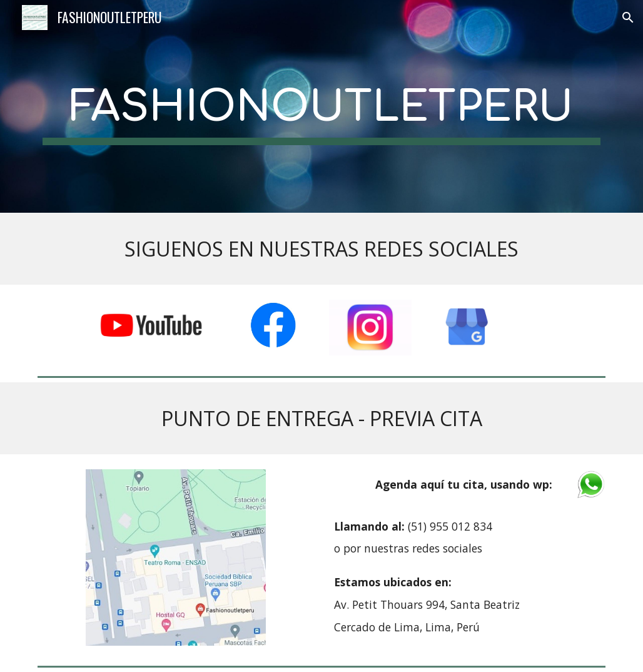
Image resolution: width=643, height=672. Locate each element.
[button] (628, 18)
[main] (322, 107)
